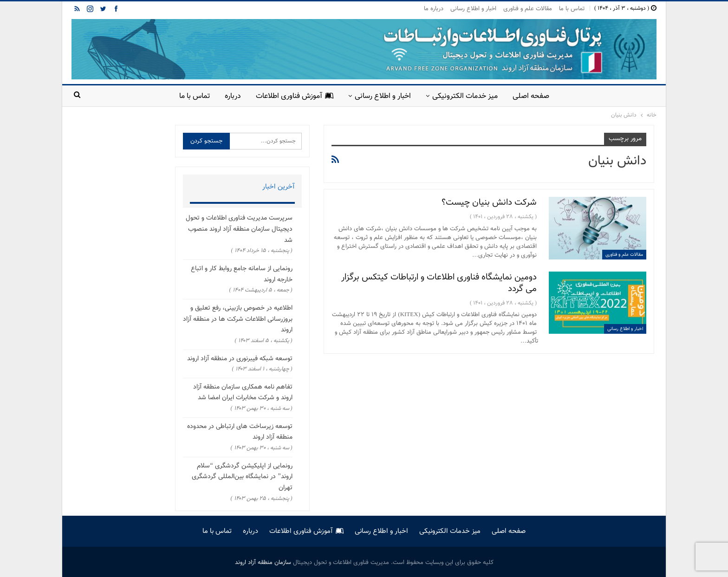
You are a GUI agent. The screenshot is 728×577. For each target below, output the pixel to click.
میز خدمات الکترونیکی (468, 96)
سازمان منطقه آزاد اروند (263, 563)
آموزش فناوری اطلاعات (294, 96)
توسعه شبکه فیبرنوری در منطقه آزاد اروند (240, 359)
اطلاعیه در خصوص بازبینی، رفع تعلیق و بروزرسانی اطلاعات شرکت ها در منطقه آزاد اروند (238, 319)
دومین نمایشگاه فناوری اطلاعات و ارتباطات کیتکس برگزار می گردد (439, 283)
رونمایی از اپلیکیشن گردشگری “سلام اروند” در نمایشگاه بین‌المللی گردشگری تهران (242, 477)
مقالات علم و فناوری (528, 9)
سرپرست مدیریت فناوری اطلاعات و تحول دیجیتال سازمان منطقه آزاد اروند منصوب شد (239, 229)
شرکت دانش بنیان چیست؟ (489, 203)
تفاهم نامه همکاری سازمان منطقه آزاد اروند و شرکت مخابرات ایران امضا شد (243, 393)
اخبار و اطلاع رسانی (473, 9)
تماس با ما (572, 9)
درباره (230, 96)
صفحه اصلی (536, 96)
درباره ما (434, 9)
